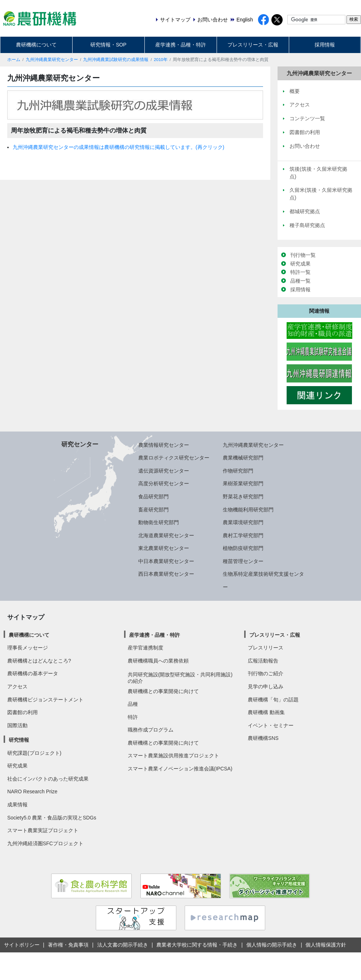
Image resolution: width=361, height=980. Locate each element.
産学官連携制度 (145, 648)
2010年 (161, 60)
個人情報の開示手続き (272, 945)
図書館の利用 (22, 712)
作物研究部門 (238, 471)
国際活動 (17, 725)
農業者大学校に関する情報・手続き (197, 945)
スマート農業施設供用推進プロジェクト (173, 756)
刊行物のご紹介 (266, 673)
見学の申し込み (266, 687)
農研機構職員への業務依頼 (158, 661)
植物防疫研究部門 (243, 548)
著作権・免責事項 (68, 945)
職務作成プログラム (151, 730)
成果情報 (17, 805)
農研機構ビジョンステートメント (45, 700)
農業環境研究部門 (243, 522)
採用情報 (325, 45)
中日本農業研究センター (166, 561)
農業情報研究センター (164, 445)
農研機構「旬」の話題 (273, 700)
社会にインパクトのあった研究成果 (48, 779)
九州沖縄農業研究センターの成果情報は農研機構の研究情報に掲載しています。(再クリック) (118, 147)
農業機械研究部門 (243, 458)
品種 (133, 704)
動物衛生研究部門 (159, 522)
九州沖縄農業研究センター (52, 60)
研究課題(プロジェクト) (34, 753)
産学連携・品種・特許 (181, 45)
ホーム (14, 60)
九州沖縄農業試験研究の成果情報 (116, 60)
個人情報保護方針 (326, 945)
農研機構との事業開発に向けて (163, 691)
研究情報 (19, 740)
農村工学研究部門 (243, 535)
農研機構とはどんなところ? (39, 661)
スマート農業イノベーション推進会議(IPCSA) (180, 769)
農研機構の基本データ (33, 673)
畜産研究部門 (153, 510)
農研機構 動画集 (266, 712)
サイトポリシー (22, 945)
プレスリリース (266, 648)
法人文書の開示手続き (123, 945)
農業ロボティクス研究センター (174, 458)
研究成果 (300, 264)
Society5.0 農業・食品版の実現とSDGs (52, 818)
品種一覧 (300, 281)
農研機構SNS (263, 738)
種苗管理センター (243, 561)
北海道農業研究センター (166, 535)
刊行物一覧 (303, 255)
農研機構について (36, 45)
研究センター (80, 444)
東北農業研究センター (164, 548)
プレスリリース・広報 (253, 45)
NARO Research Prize (32, 791)
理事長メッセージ (28, 648)
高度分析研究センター (164, 483)
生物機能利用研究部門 (248, 510)
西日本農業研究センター (166, 574)
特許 (133, 717)
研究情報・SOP (108, 45)
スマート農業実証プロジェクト (43, 830)
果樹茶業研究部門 (243, 483)
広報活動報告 (263, 661)
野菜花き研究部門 (243, 497)
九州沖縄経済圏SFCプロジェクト (45, 843)
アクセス (17, 687)
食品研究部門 (153, 497)
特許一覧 (300, 272)
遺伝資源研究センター (164, 471)
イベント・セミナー (271, 725)
